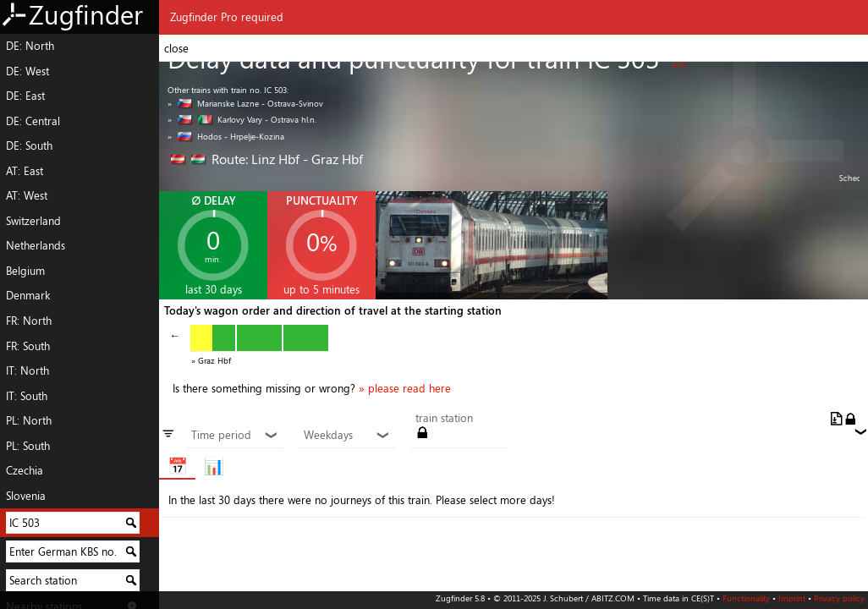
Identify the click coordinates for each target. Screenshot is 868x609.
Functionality (746, 598)
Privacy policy (839, 598)
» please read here (405, 388)
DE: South (29, 145)
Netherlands (36, 245)
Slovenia (26, 496)
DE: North (30, 46)
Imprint (792, 598)
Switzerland (33, 221)
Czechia (25, 470)
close (176, 48)
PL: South (28, 446)
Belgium (25, 271)
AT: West (27, 195)
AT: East (25, 171)
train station (444, 419)
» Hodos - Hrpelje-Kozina (226, 136)
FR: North (29, 321)
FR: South (28, 346)
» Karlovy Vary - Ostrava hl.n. (242, 119)
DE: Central (33, 121)
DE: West (27, 71)
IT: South (27, 396)
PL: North (29, 420)
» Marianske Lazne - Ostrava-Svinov (245, 103)
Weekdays (347, 436)
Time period (235, 436)
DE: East (25, 96)
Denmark (28, 295)
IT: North (27, 370)
